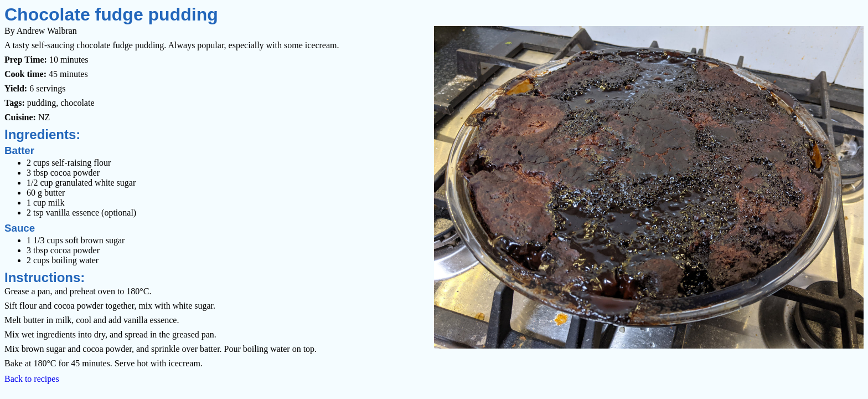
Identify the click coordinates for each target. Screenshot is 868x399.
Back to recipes (32, 379)
